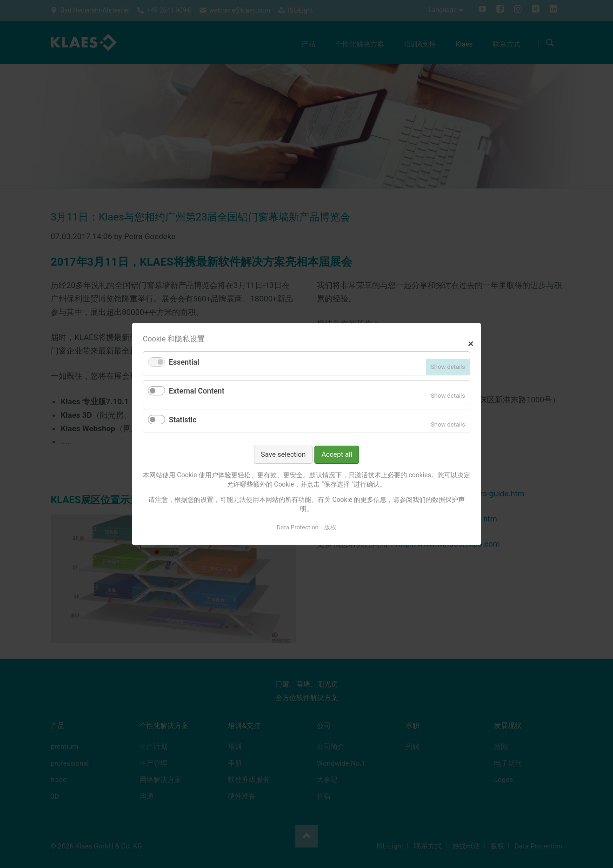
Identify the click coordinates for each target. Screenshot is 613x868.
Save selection (283, 454)
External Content (197, 391)
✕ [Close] (470, 343)
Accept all (337, 454)
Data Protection (298, 527)
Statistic (183, 420)
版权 (330, 527)
